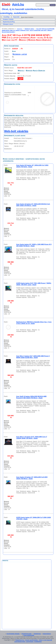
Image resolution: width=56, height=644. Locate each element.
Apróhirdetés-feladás (13, 634)
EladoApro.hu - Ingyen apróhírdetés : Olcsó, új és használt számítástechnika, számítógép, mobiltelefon (33, 641)
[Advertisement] (19, 601)
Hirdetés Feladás (8, 19)
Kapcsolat (16, 17)
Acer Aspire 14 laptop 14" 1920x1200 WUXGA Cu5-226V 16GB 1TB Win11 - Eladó (33, 205)
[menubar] (11, 17)
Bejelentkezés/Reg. (9, 22)
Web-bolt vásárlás (16, 131)
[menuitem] (6, 17)
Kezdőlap (6, 17)
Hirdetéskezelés (27, 634)
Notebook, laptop (29, 29)
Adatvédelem (47, 634)
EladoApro (20, 29)
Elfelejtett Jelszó (8, 24)
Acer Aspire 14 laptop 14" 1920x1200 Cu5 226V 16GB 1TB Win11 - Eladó (32, 478)
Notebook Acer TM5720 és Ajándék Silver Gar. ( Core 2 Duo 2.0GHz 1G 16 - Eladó (34, 323)
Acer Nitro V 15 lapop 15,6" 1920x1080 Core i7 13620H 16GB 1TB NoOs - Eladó (32, 438)
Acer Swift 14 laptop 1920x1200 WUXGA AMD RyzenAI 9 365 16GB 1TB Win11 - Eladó (31, 397)
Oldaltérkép (37, 634)
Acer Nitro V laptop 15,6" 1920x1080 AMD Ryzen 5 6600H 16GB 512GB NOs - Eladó (33, 357)
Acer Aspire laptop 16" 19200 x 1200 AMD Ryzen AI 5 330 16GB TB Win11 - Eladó (34, 245)
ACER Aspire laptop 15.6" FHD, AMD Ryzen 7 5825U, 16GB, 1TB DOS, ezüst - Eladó (34, 284)
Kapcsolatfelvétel (29, 635)
